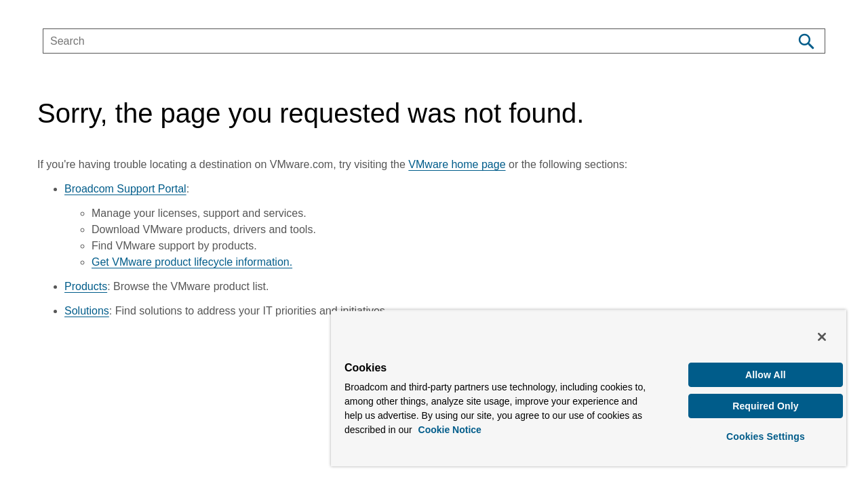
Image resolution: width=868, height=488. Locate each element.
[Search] (806, 41)
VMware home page (457, 164)
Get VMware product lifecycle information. (192, 262)
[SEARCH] (404, 41)
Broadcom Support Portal (125, 189)
